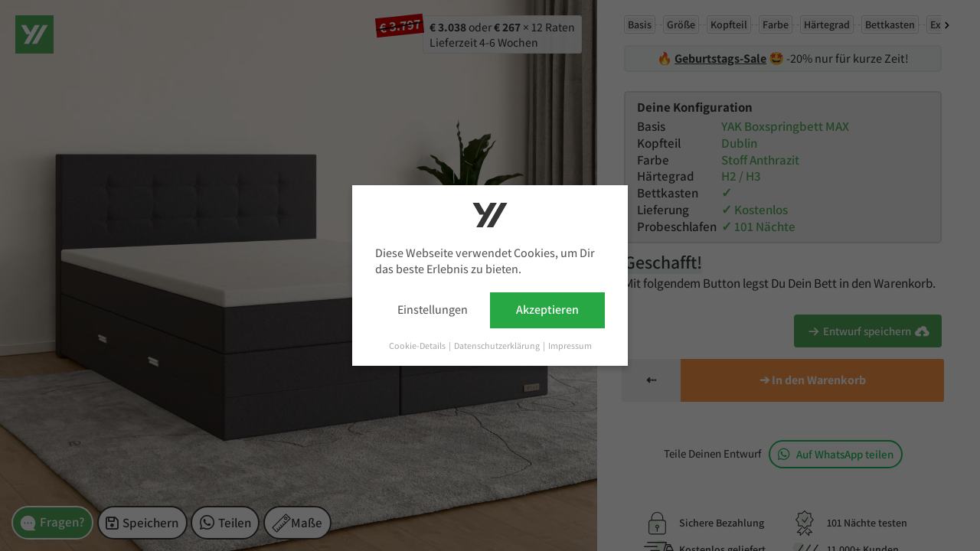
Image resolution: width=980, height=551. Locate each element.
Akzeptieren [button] (547, 310)
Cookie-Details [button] (418, 346)
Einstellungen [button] (433, 310)
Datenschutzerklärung (498, 346)
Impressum (570, 346)
